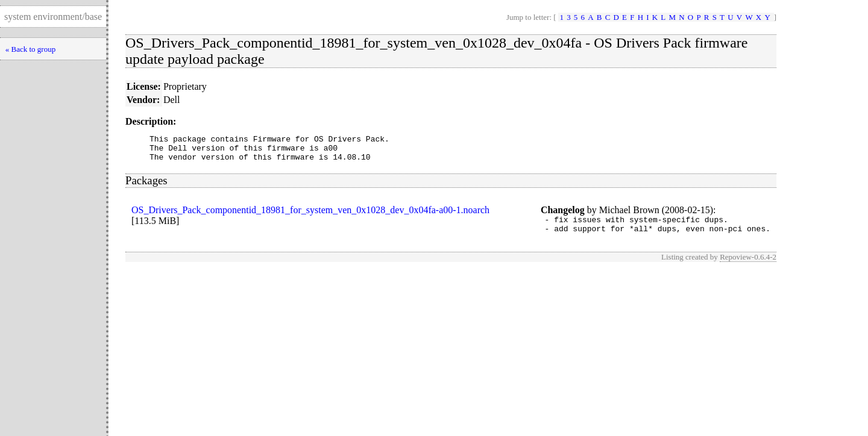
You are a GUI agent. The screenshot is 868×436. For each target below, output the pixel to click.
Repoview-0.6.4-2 (748, 266)
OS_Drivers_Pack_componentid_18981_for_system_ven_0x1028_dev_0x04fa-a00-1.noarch (310, 215)
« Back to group (30, 49)
